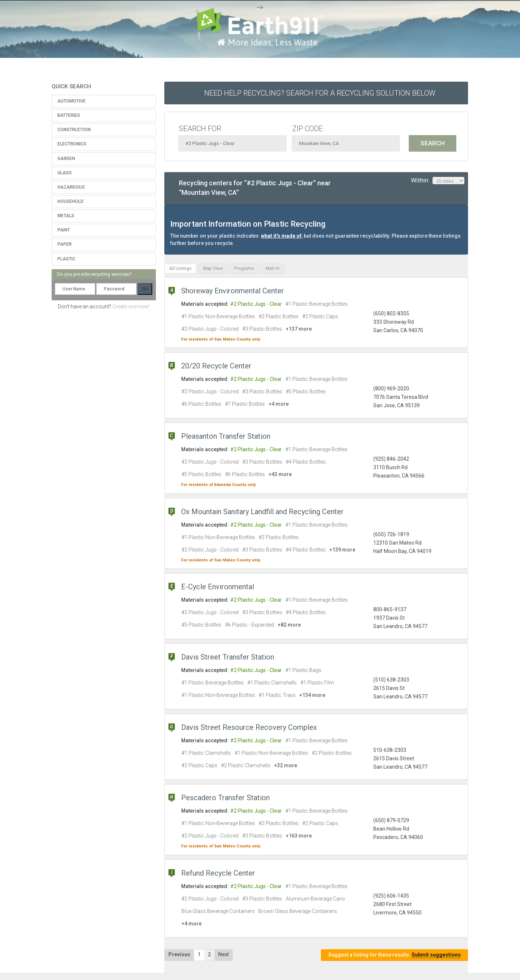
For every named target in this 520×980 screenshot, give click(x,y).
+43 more (280, 474)
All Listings (180, 268)
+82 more (289, 625)
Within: (438, 181)
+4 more (279, 404)
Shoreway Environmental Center (233, 291)
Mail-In (273, 268)
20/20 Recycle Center (216, 366)
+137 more (299, 329)
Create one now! (131, 307)
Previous (179, 954)
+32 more (286, 765)
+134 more (312, 695)
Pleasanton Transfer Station (226, 436)
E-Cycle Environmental (218, 587)
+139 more (342, 550)
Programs (244, 268)
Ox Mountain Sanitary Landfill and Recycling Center (262, 512)
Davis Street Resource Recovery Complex (249, 727)
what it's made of (281, 236)
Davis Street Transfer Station (228, 657)
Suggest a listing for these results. (394, 955)
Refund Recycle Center (218, 873)
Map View (213, 268)
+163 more (299, 836)
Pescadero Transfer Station (225, 798)
